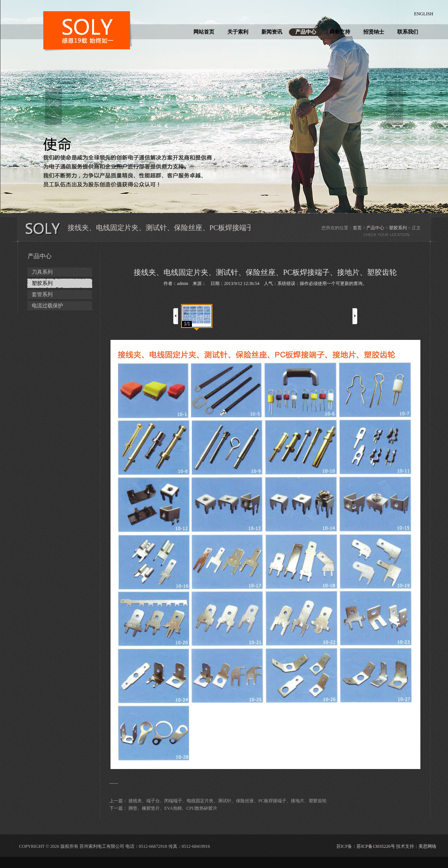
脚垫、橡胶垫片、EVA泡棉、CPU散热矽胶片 (173, 808)
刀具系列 (42, 272)
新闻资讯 (272, 32)
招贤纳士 (374, 32)
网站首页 (204, 32)
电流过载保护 (47, 306)
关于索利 (238, 32)
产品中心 (306, 32)
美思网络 (427, 846)
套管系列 (42, 294)
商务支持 (340, 32)
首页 (357, 228)
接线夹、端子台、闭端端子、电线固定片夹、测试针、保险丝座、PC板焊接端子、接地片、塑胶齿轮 (228, 801)
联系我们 (408, 32)
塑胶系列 (398, 228)
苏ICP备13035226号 (376, 846)
